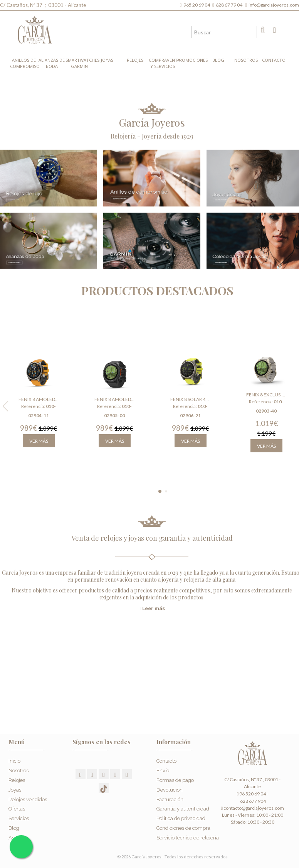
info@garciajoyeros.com (274, 5)
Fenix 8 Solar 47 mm (190, 399)
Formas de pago (175, 780)
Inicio (14, 761)
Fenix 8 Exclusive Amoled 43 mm (266, 395)
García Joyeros (152, 122)
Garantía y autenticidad (183, 809)
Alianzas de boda (52, 63)
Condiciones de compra (183, 828)
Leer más (153, 608)
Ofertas (17, 809)
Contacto (274, 60)
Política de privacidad (181, 818)
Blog (218, 60)
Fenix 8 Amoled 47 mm (39, 399)
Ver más (39, 441)
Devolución (170, 790)
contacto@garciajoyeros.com (254, 808)
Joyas (107, 60)
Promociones (190, 60)
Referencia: (33, 406)
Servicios (19, 818)
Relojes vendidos (28, 799)
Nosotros (246, 60)
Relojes (135, 60)
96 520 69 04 (251, 794)
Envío (163, 771)
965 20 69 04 (197, 5)
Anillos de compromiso (24, 63)
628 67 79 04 (230, 5)
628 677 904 (253, 801)
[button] (160, 491)
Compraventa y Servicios (163, 63)
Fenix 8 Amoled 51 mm (114, 399)
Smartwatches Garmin (79, 63)
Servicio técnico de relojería (188, 838)
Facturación (170, 799)
